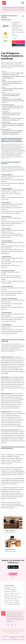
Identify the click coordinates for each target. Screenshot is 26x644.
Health (12, 597)
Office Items (15, 601)
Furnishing (6, 597)
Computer (16, 603)
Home (3, 10)
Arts (14, 590)
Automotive (7, 592)
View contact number (18, 43)
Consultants (7, 594)
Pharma (19, 599)
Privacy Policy (5, 641)
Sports (10, 604)
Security (11, 603)
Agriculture (13, 599)
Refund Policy (21, 641)
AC (11, 590)
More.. (14, 35)
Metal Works (8, 601)
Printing (6, 603)
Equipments (7, 599)
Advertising (7, 590)
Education (13, 594)
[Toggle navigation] (23, 3)
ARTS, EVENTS (17, 606)
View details (18, 46)
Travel (6, 604)
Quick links (13, 576)
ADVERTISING (10, 606)
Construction (16, 604)
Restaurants (14, 592)
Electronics (7, 595)
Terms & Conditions (13, 641)
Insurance (17, 595)
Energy (12, 595)
